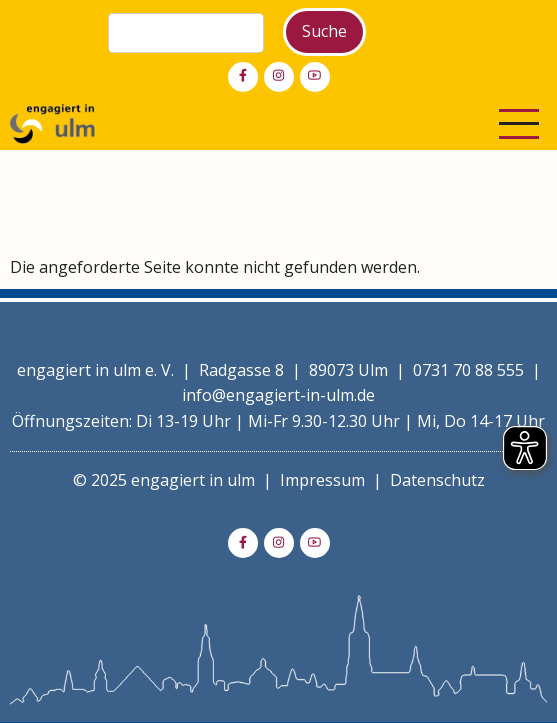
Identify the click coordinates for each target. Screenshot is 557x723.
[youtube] (315, 77)
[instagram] (279, 77)
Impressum (322, 480)
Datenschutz (437, 480)
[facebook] (243, 77)
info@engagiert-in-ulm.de (278, 395)
